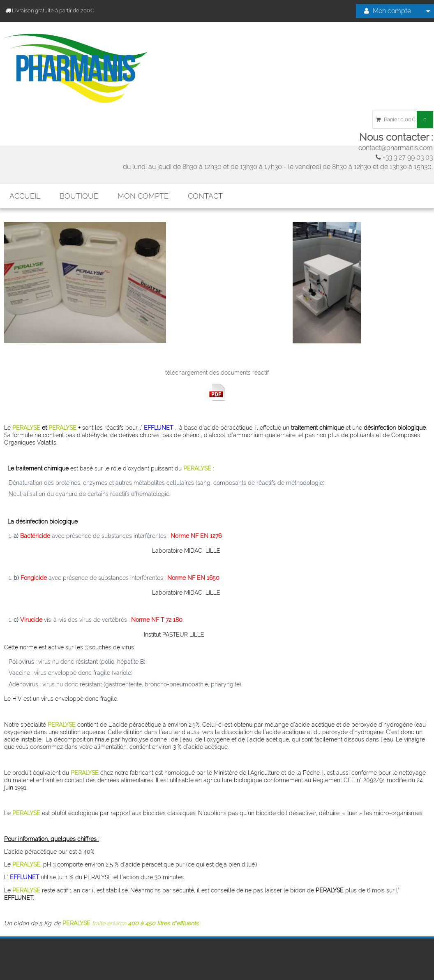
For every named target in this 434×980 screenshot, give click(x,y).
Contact (205, 196)
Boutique (79, 196)
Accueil (25, 196)
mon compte (143, 196)
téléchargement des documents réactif (217, 373)
